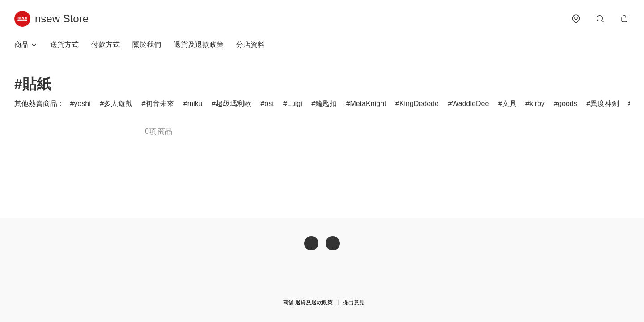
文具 (509, 104)
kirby (537, 104)
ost (269, 104)
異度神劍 (605, 104)
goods (568, 104)
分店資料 (250, 44)
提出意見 (354, 302)
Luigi (295, 104)
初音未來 (160, 104)
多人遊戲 (118, 104)
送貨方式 (64, 44)
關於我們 (147, 44)
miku (195, 104)
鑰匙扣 (326, 104)
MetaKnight (368, 104)
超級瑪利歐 (233, 104)
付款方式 (106, 44)
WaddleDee (470, 104)
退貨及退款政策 (199, 44)
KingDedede (419, 104)
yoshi (82, 104)
